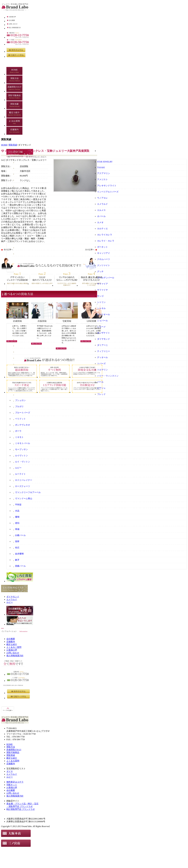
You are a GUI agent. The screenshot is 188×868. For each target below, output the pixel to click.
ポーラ (18, 431)
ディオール (102, 357)
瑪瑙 (17, 529)
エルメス (101, 210)
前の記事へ (8, 250)
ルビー (43, 157)
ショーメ (101, 327)
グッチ (100, 271)
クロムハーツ (104, 259)
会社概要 (11, 639)
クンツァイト (104, 265)
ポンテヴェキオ (23, 425)
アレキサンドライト (107, 186)
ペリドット (20, 419)
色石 (17, 548)
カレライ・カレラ (106, 241)
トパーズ (101, 364)
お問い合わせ (13, 653)
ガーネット (102, 247)
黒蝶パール (20, 566)
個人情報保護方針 (15, 656)
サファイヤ (102, 290)
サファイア (102, 284)
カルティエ (102, 229)
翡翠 (17, 541)
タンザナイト (104, 333)
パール (100, 382)
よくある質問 (13, 761)
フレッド (101, 394)
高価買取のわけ (14, 750)
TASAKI (101, 167)
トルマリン (102, 370)
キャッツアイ (104, 253)
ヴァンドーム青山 (24, 498)
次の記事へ (90, 250)
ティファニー (104, 351)
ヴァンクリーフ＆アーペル (28, 492)
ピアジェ (101, 388)
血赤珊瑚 (19, 554)
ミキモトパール (23, 443)
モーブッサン (21, 449)
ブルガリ (19, 406)
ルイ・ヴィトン (23, 462)
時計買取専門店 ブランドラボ (21, 809)
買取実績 (13, 145)
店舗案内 (11, 642)
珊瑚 (17, 517)
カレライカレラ (105, 235)
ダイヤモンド (34, 157)
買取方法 (11, 747)
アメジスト (102, 179)
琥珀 (17, 523)
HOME (4, 145)
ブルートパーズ (23, 413)
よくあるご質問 (14, 647)
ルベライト (20, 474)
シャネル (101, 308)
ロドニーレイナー (24, 480)
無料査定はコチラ (15, 782)
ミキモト (19, 437)
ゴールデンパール (106, 278)
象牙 (17, 560)
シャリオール (104, 314)
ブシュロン (20, 400)
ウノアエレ (102, 198)
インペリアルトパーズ (108, 192)
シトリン (101, 302)
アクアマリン (104, 173)
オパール (101, 216)
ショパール (102, 321)
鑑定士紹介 (12, 644)
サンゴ (100, 296)
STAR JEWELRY (105, 162)
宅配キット (12, 785)
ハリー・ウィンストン (108, 376)
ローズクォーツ (23, 486)
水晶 (17, 511)
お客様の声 (12, 650)
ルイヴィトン (21, 456)
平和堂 (18, 505)
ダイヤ (10, 771)
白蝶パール (20, 535)
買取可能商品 (13, 752)
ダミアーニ (102, 345)
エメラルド (102, 204)
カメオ (100, 222)
